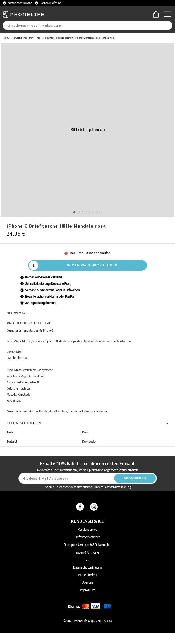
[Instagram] (94, 507)
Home (6, 38)
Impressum (87, 590)
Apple (40, 38)
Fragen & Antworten (87, 552)
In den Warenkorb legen (92, 265)
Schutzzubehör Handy (23, 38)
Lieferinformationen (88, 537)
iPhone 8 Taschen (64, 38)
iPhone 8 (49, 38)
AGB (87, 560)
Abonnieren (135, 478)
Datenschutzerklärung (87, 567)
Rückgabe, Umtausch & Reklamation (88, 545)
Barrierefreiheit (88, 575)
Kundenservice (87, 530)
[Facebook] (81, 507)
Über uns (88, 582)
